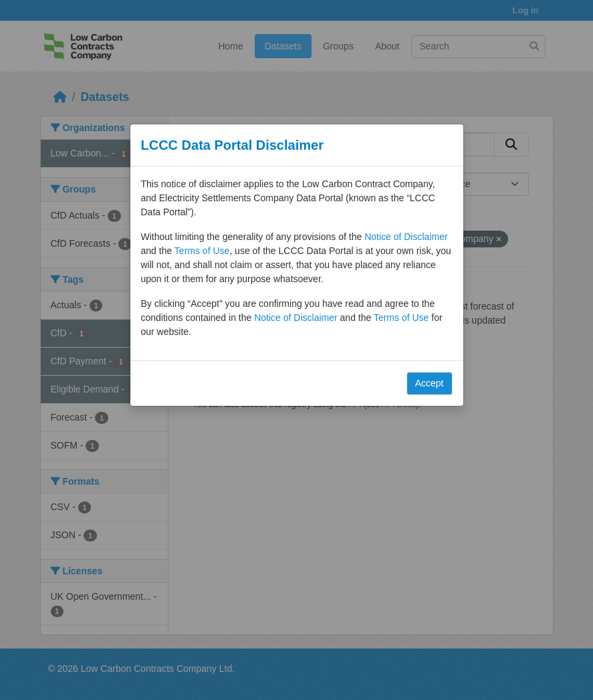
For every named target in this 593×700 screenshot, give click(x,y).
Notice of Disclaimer (406, 237)
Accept (430, 383)
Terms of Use (202, 251)
